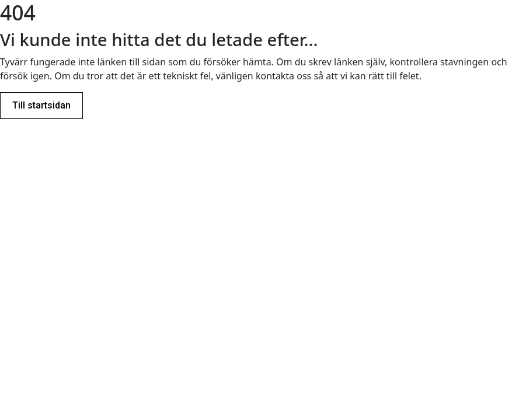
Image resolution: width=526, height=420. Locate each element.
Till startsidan (41, 105)
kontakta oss (283, 76)
